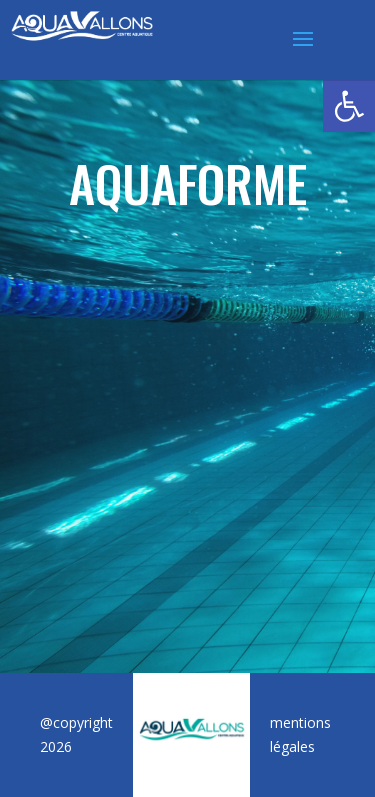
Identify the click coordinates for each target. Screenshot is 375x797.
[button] (349, 106)
